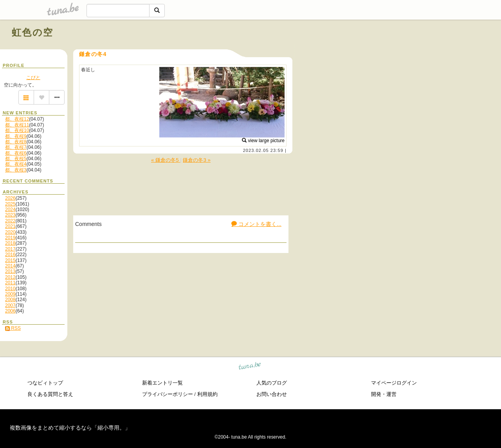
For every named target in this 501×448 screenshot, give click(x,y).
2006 (10, 311)
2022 (10, 221)
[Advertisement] (400, 50)
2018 (10, 243)
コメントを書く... (256, 224)
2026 (10, 198)
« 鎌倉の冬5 (166, 160)
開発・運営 (384, 394)
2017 (10, 249)
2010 (10, 289)
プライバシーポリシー (168, 394)
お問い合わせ (272, 394)
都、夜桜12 (17, 119)
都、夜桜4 (16, 164)
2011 (10, 283)
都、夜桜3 (16, 170)
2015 (10, 260)
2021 (10, 226)
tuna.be (250, 367)
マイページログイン (394, 383)
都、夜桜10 (17, 130)
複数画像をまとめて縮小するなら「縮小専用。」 (70, 428)
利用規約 (207, 394)
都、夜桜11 (17, 125)
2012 (10, 277)
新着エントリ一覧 (162, 383)
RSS (13, 328)
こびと (33, 78)
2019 (10, 238)
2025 (10, 204)
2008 (10, 300)
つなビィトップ (45, 383)
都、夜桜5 (16, 159)
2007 (10, 305)
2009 (10, 294)
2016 (10, 255)
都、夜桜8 (16, 142)
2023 (10, 215)
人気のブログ (272, 383)
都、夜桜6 (16, 153)
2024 (10, 210)
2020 (10, 232)
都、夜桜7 (16, 147)
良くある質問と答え (50, 394)
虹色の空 (33, 32)
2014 (10, 266)
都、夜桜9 (16, 136)
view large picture (263, 141)
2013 (10, 271)
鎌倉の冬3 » (197, 160)
